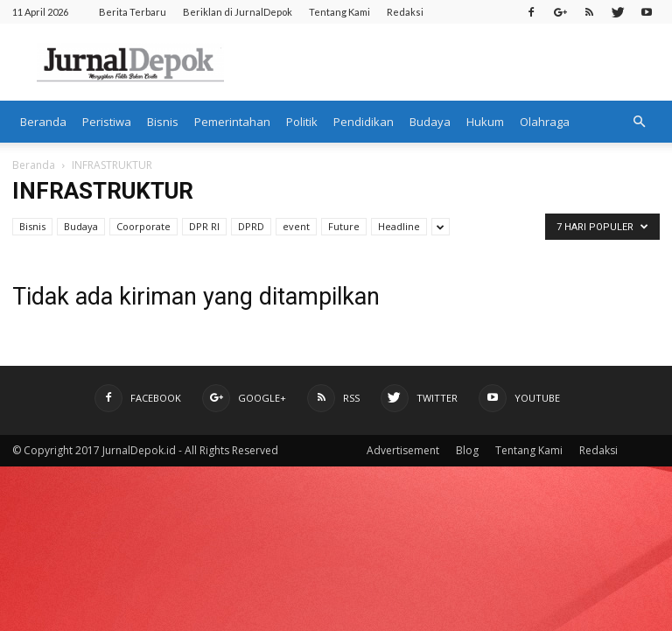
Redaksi (405, 12)
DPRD (251, 226)
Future (344, 226)
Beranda (43, 122)
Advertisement (403, 450)
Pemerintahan (232, 122)
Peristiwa (107, 122)
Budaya (430, 122)
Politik (302, 122)
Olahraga (545, 122)
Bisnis (163, 122)
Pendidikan (364, 122)
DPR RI (204, 226)
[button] (639, 122)
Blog (467, 450)
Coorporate (143, 226)
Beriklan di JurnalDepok (238, 12)
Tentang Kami (339, 12)
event (296, 226)
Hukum (485, 122)
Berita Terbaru (133, 12)
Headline (399, 226)
